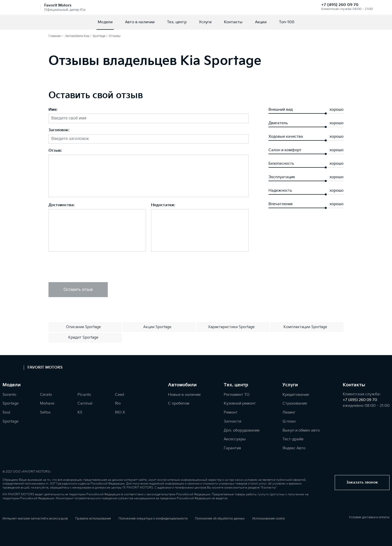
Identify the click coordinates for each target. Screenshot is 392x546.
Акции (261, 22)
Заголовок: (59, 130)
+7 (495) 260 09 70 (340, 5)
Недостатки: (163, 205)
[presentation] (86, 267)
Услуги (205, 22)
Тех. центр (177, 22)
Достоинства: (62, 205)
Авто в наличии (140, 22)
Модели (105, 22)
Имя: (53, 110)
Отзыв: (55, 151)
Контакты (233, 22)
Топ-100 (287, 22)
